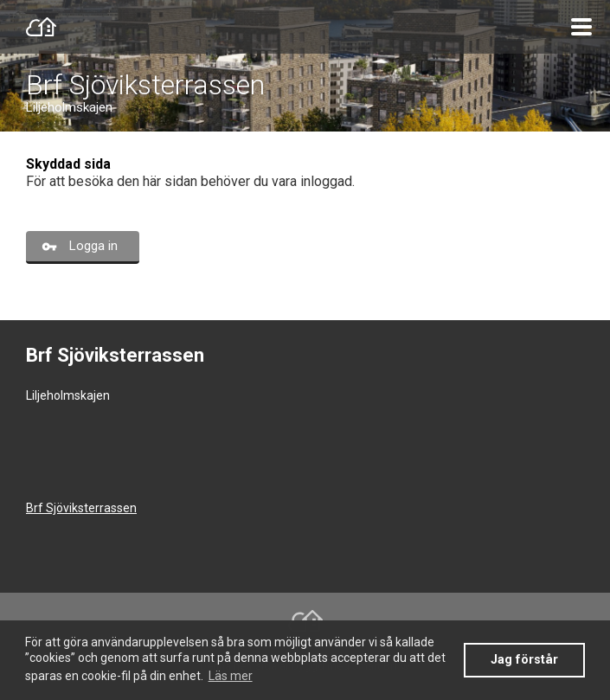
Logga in (93, 246)
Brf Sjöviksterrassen (145, 85)
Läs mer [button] (231, 676)
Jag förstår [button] (524, 660)
